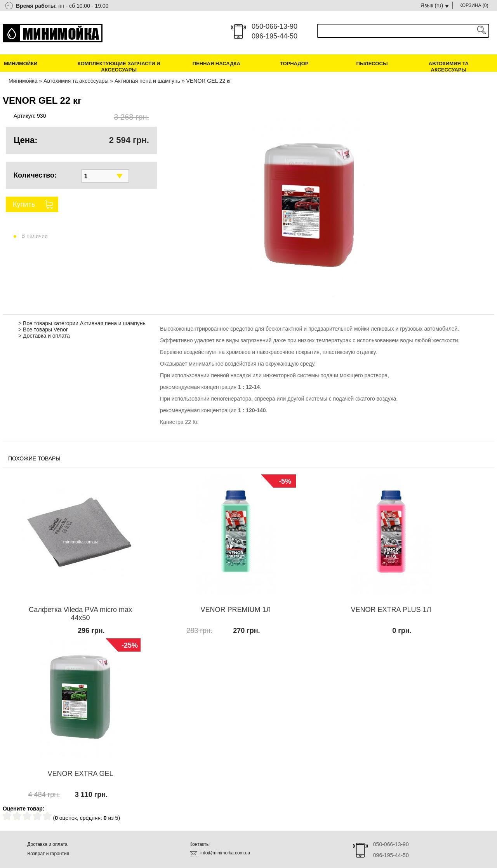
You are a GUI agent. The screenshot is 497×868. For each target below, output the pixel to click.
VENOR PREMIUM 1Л (236, 610)
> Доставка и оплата (44, 336)
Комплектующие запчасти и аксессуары (119, 67)
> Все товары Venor (43, 329)
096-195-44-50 (275, 36)
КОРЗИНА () (474, 5)
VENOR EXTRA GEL (80, 774)
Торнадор (294, 64)
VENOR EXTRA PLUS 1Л (391, 610)
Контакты (200, 844)
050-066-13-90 (275, 26)
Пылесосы (372, 64)
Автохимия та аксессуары (449, 67)
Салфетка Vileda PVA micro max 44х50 (80, 614)
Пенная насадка (216, 64)
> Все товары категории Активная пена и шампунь (82, 323)
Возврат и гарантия (48, 854)
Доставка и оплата (47, 844)
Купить (24, 204)
